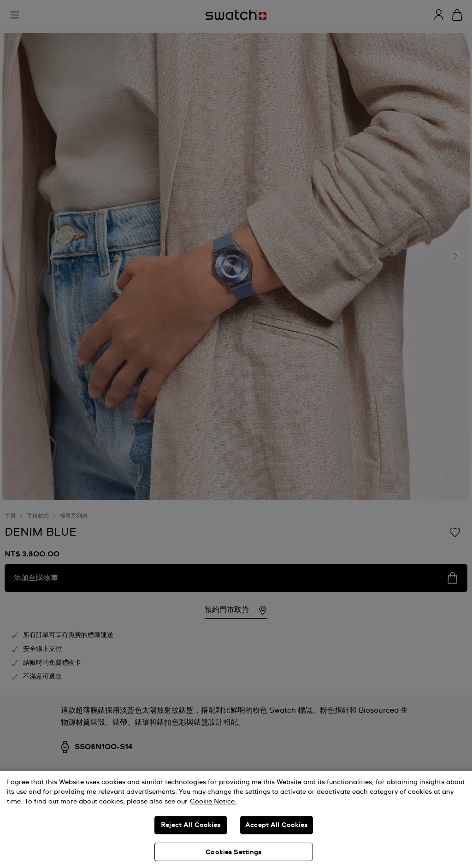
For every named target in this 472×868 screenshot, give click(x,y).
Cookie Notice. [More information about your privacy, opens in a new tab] (213, 802)
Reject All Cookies (191, 825)
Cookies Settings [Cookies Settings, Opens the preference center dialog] (233, 852)
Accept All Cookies (277, 825)
